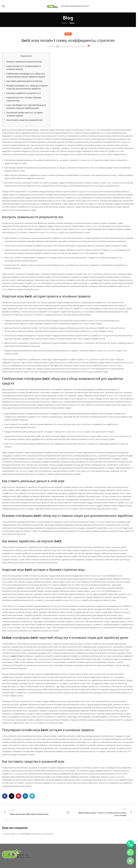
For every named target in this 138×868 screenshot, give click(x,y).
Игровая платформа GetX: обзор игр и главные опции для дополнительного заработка (27, 87)
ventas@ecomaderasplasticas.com (75, 6)
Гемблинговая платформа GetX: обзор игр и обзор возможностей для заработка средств (26, 75)
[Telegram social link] (32, 796)
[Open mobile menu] (3, 6)
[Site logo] (52, 6)
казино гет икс (17, 656)
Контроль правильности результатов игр (24, 62)
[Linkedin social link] (25, 796)
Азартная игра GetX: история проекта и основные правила (24, 68)
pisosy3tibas (65, 47)
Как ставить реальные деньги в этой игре (24, 81)
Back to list (68, 813)
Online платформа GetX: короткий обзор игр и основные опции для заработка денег (26, 107)
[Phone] (130, 844)
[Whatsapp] (130, 852)
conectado (25, 835)
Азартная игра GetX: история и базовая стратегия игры (24, 99)
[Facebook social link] (5, 796)
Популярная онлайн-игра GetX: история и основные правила (25, 114)
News (72, 23)
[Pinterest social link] (18, 796)
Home (64, 23)
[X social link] (12, 796)
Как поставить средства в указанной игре (24, 120)
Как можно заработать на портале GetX (24, 93)
